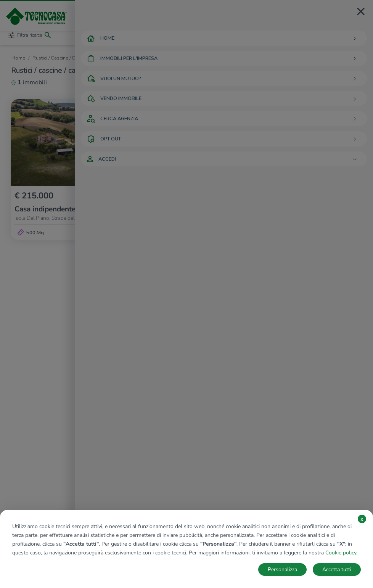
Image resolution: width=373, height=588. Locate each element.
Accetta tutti (337, 569)
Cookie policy (341, 553)
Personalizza (282, 569)
